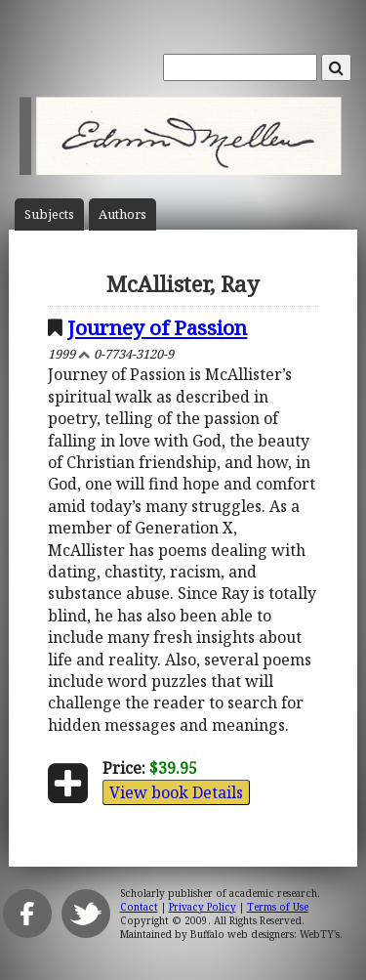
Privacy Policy (203, 907)
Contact (139, 907)
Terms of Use (278, 907)
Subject (49, 214)
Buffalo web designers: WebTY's (265, 934)
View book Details (176, 792)
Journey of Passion (157, 327)
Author (122, 214)
